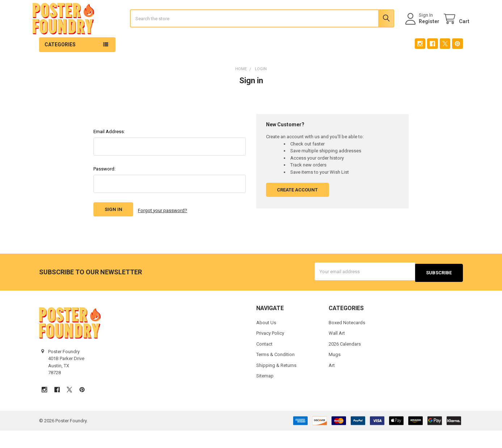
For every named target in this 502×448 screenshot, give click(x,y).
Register (423, 31)
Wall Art (337, 350)
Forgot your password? (163, 230)
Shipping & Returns (276, 383)
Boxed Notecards (347, 340)
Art (332, 383)
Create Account (297, 210)
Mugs (335, 372)
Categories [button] (60, 65)
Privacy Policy (270, 350)
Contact (264, 361)
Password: (104, 189)
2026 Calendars (345, 361)
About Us (266, 340)
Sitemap (265, 393)
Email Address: (109, 152)
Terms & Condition (275, 372)
